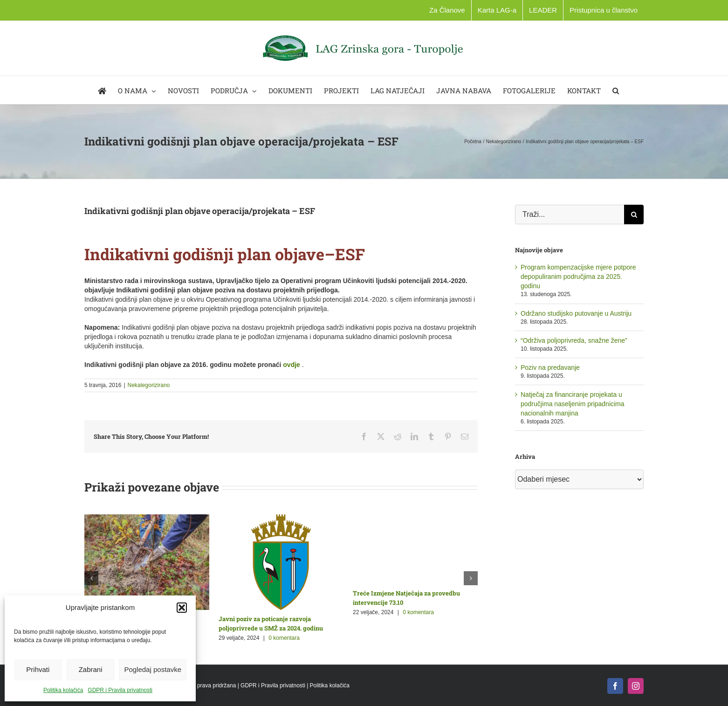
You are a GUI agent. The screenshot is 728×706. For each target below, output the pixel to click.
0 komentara (284, 638)
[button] (182, 608)
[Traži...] (570, 215)
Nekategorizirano (149, 385)
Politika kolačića (63, 690)
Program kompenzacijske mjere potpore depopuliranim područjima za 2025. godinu (578, 277)
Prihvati (38, 669)
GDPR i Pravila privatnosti (120, 690)
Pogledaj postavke (153, 669)
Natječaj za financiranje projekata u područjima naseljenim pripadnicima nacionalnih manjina (573, 404)
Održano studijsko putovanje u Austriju (576, 313)
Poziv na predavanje (550, 367)
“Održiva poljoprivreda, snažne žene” (574, 340)
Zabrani (91, 669)
